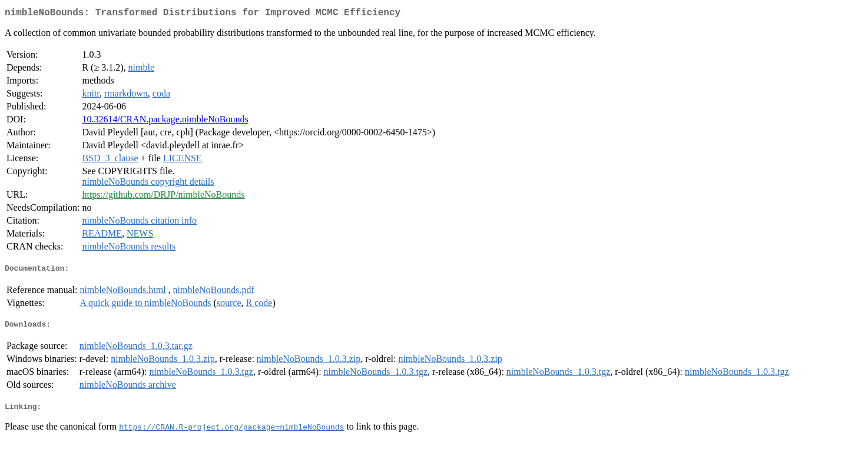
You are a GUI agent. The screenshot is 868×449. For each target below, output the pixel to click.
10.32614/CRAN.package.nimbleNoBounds (165, 122)
